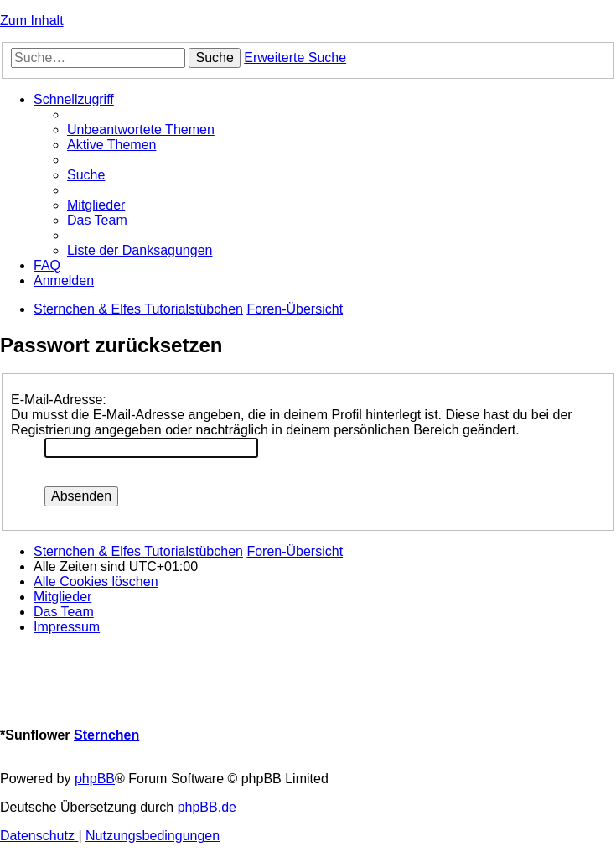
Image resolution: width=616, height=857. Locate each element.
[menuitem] (141, 130)
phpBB (95, 779)
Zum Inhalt (32, 21)
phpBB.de (207, 807)
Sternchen (106, 735)
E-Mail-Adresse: (59, 400)
